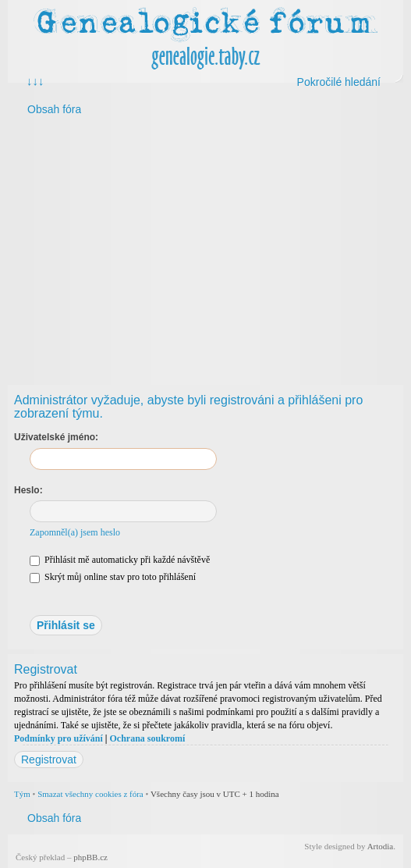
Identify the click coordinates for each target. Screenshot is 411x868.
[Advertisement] (205, 247)
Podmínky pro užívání (58, 738)
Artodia (381, 846)
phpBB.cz (90, 857)
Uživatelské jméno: (56, 437)
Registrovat (49, 759)
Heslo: (28, 490)
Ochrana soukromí (147, 738)
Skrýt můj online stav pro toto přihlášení (113, 577)
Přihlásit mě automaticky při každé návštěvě (120, 560)
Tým (22, 794)
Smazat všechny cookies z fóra (90, 794)
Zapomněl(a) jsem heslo (75, 532)
